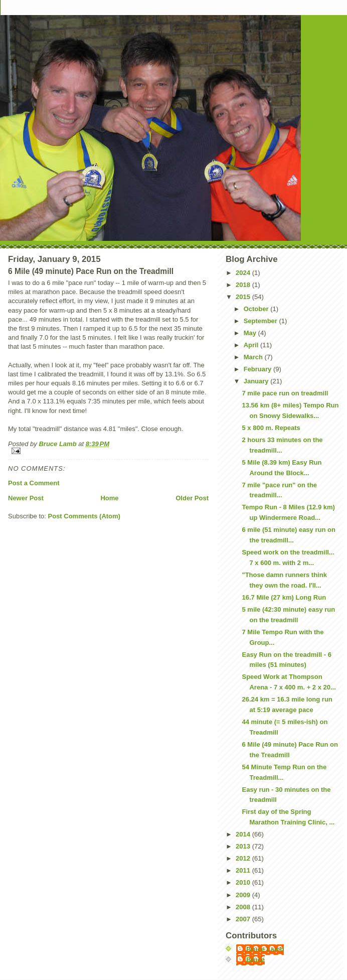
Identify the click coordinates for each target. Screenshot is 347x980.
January (257, 381)
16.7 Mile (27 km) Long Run (284, 597)
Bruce (255, 960)
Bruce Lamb (58, 444)
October (257, 309)
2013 (244, 846)
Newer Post (26, 498)
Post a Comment (34, 483)
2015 (244, 297)
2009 (244, 895)
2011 (244, 870)
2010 (244, 882)
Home (109, 498)
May (251, 333)
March (254, 357)
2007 (244, 919)
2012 (244, 858)
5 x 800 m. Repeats (271, 428)
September (262, 321)
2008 (244, 907)
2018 (244, 285)
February (258, 369)
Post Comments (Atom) (84, 516)
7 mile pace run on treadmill (285, 393)
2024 (244, 273)
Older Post (192, 498)
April (252, 345)
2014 (244, 834)
